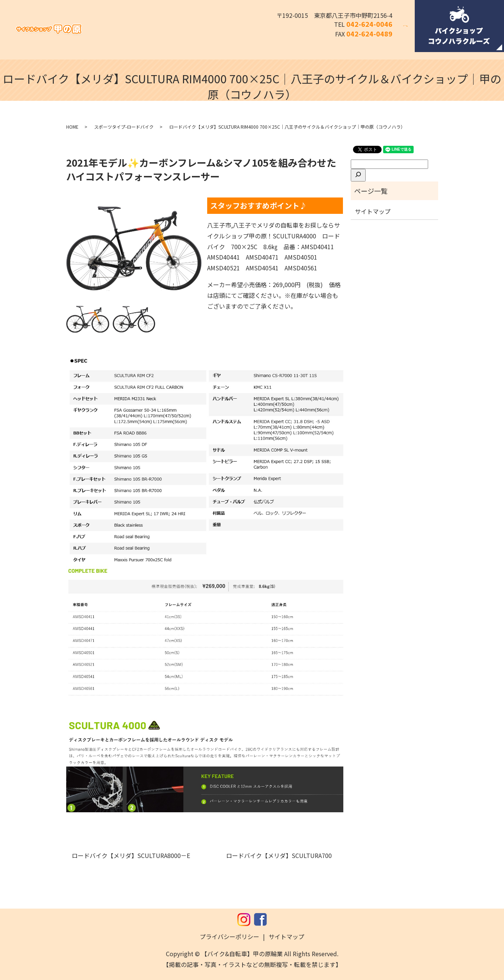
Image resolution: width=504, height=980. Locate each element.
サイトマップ (373, 211)
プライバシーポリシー (229, 936)
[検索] (358, 175)
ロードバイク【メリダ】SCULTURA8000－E (134, 855)
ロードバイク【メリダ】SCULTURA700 (282, 855)
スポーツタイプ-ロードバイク (124, 127)
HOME (72, 127)
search (410, 31)
